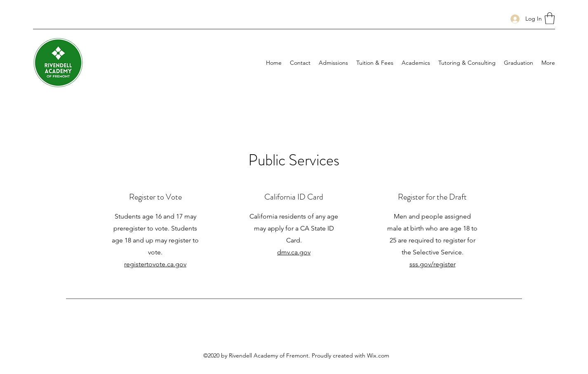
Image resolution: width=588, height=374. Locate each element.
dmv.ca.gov (294, 252)
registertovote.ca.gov (155, 264)
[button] (550, 18)
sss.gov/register (433, 264)
